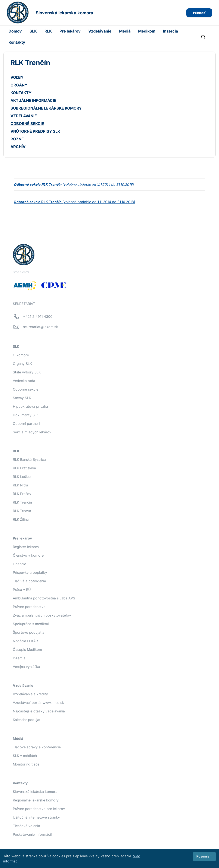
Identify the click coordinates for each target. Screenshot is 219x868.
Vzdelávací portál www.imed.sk (38, 703)
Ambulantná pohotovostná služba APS (44, 598)
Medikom (147, 31)
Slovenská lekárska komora (35, 792)
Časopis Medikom (27, 650)
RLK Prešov (22, 494)
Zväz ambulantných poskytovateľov (42, 615)
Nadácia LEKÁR (25, 641)
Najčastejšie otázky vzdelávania (39, 711)
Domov (15, 31)
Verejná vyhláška (26, 667)
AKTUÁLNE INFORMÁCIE (33, 100)
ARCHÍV (18, 147)
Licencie (19, 564)
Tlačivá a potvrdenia (29, 581)
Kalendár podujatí (27, 720)
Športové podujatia (29, 632)
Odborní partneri (26, 424)
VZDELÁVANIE (24, 116)
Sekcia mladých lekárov (32, 432)
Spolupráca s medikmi (31, 624)
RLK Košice (22, 477)
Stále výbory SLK (27, 372)
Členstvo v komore (28, 555)
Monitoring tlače (26, 764)
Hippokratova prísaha (30, 406)
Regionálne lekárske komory (36, 800)
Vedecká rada (24, 381)
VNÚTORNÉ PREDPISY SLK (35, 131)
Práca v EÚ (22, 590)
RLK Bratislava (24, 468)
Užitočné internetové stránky (36, 817)
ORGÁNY (19, 85)
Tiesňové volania (26, 826)
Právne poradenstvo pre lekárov (39, 809)
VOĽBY (17, 77)
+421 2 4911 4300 (38, 317)
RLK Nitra (20, 485)
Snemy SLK (22, 398)
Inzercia (170, 31)
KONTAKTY (21, 93)
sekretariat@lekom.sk (41, 327)
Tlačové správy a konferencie (37, 747)
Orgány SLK (22, 364)
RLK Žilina (21, 519)
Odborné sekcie (26, 389)
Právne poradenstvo (29, 607)
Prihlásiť (199, 13)
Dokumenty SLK (26, 415)
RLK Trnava (22, 511)
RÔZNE (17, 139)
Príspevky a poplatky (30, 572)
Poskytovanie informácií (32, 834)
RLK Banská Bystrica (29, 459)
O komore (21, 355)
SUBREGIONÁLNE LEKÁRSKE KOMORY (46, 108)
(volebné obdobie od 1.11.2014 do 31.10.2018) (74, 202)
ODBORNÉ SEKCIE (27, 124)
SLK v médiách (25, 756)
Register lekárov (26, 547)
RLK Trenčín (22, 502)
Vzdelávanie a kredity (30, 694)
